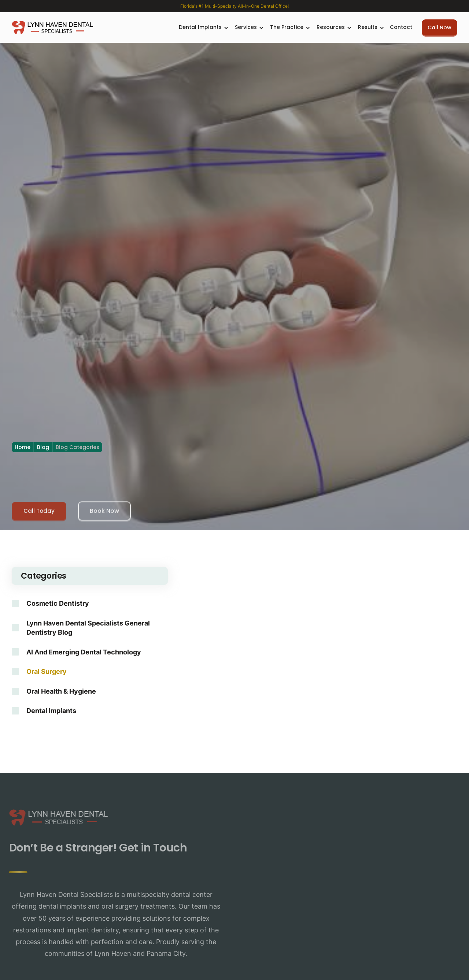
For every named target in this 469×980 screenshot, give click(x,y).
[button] (202, 27)
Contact (401, 27)
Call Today (39, 513)
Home (23, 447)
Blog (43, 447)
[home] (52, 27)
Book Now (104, 513)
